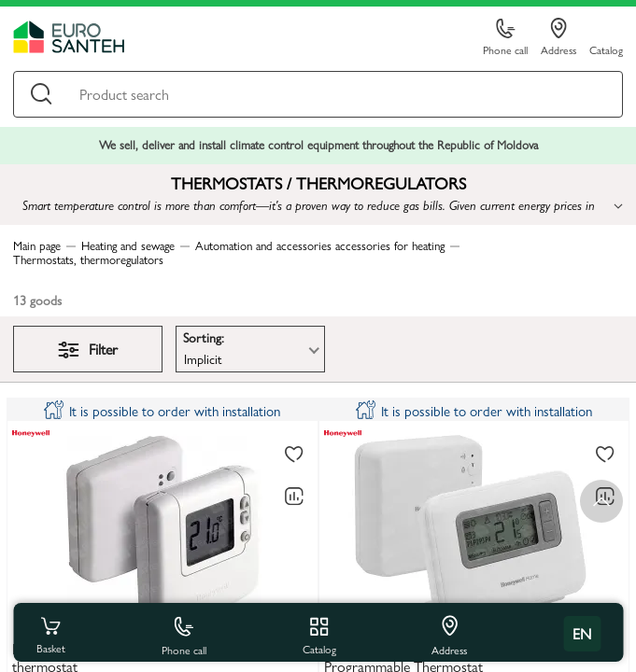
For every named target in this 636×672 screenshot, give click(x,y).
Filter (88, 349)
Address (558, 37)
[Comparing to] (294, 497)
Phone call (505, 38)
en (582, 633)
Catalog (606, 49)
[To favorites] (294, 455)
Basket (50, 634)
